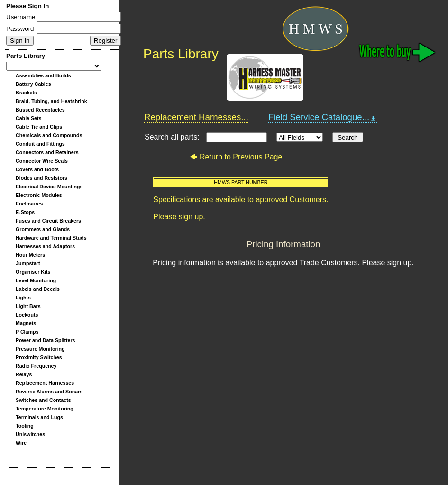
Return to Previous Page (236, 157)
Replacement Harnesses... (196, 117)
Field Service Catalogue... (323, 117)
